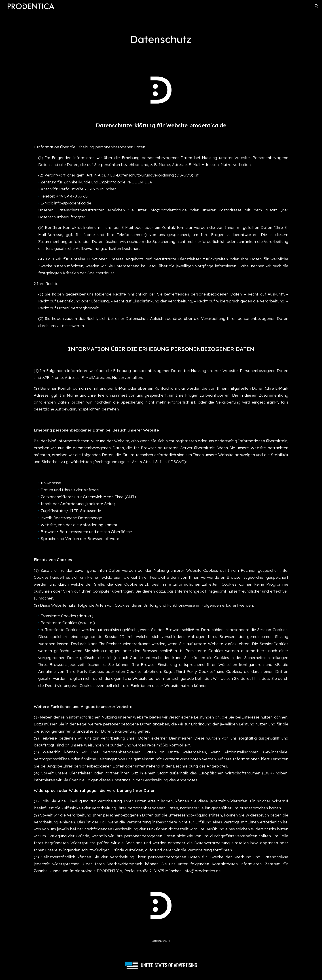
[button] (317, 6)
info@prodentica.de (73, 203)
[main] (161, 39)
